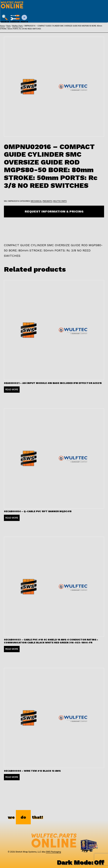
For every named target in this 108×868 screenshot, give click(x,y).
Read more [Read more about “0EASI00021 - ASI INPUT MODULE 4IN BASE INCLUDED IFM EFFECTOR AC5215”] (12, 390)
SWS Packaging (53, 852)
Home (2, 26)
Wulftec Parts (17, 26)
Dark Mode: (80, 862)
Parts (8, 26)
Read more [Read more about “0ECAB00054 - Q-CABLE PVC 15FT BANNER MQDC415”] (12, 518)
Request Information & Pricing (54, 211)
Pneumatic (47, 201)
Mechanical (36, 201)
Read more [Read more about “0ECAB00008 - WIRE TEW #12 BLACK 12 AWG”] (12, 777)
